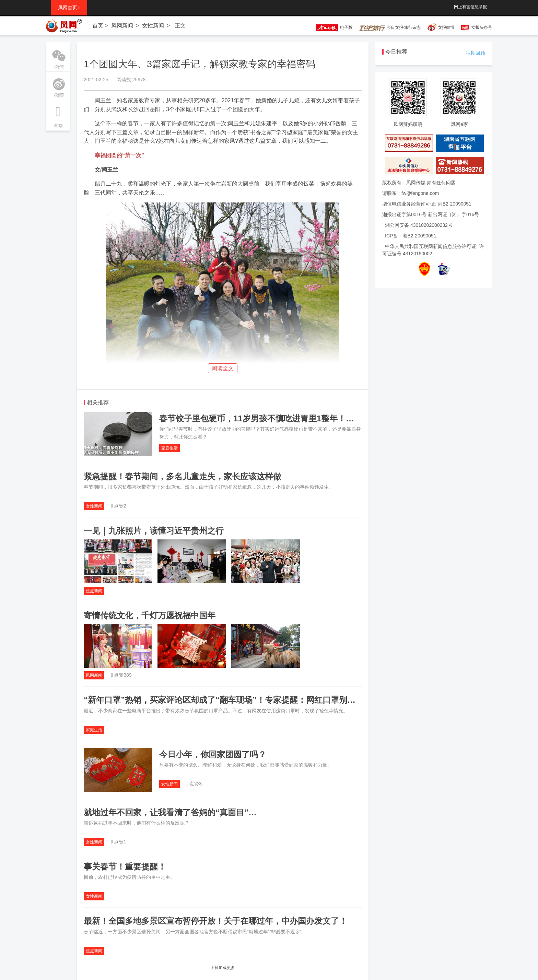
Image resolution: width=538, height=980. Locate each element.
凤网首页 (69, 8)
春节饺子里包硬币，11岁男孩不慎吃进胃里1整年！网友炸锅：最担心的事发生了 (306, 418)
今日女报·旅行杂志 (390, 27)
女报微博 (446, 27)
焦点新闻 (94, 591)
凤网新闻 (122, 26)
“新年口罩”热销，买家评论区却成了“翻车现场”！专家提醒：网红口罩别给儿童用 (232, 700)
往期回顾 (476, 53)
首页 (98, 26)
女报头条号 (482, 27)
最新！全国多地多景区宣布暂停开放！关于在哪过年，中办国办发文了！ (215, 921)
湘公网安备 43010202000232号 (419, 225)
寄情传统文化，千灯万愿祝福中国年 (150, 615)
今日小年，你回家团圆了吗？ (213, 754)
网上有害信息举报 (470, 7)
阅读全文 (223, 368)
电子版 (331, 27)
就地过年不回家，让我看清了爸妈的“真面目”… (170, 812)
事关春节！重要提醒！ (125, 867)
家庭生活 (169, 448)
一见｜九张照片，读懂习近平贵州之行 (154, 531)
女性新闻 (153, 26)
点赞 (58, 115)
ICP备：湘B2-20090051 (411, 236)
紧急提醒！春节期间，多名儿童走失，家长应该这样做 (183, 476)
